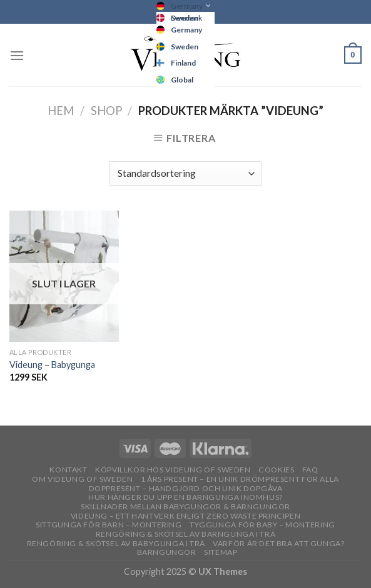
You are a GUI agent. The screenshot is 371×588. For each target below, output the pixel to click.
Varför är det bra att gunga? (278, 543)
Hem (61, 111)
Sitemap (221, 552)
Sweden (185, 47)
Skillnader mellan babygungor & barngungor (185, 506)
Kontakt (68, 470)
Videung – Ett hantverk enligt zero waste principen (186, 516)
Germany (187, 6)
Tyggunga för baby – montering (262, 525)
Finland (183, 63)
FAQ (310, 470)
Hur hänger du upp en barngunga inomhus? (185, 497)
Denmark (186, 18)
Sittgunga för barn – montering (109, 525)
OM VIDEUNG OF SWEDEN (82, 479)
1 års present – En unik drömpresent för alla (240, 479)
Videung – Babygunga (52, 365)
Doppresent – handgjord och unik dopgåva (186, 488)
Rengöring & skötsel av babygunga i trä (116, 543)
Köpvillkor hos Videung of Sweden (173, 470)
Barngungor (167, 552)
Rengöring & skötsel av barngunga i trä (185, 534)
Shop (106, 111)
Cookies (276, 470)
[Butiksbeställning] (185, 173)
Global (182, 80)
